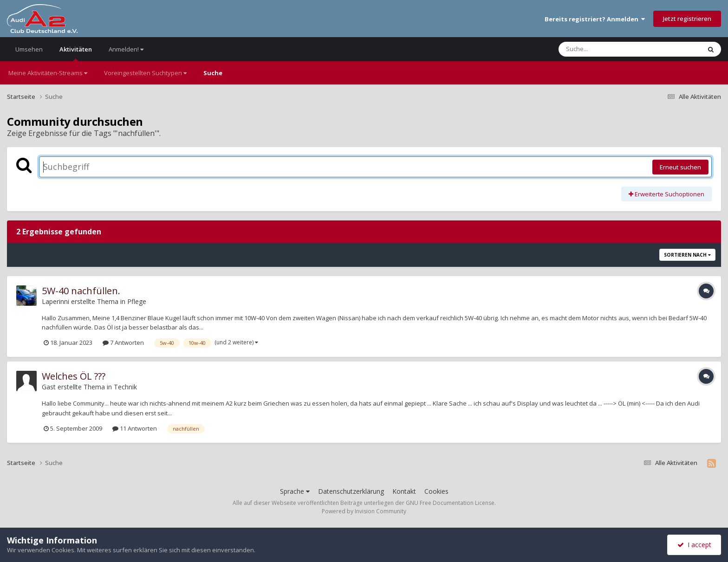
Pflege (137, 301)
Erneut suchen (680, 167)
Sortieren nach (687, 255)
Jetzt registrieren (687, 19)
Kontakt (404, 491)
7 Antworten (123, 342)
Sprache (295, 491)
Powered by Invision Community (364, 511)
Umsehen (29, 49)
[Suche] (611, 49)
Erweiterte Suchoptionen (666, 194)
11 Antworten (135, 428)
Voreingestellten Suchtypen (145, 73)
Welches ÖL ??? (74, 376)
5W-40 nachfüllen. (81, 291)
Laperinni (55, 301)
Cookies (436, 491)
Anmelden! (126, 49)
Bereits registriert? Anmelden (595, 19)
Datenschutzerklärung (351, 491)
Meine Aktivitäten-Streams (48, 73)
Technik (125, 387)
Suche (213, 73)
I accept (694, 545)
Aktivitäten (76, 53)
